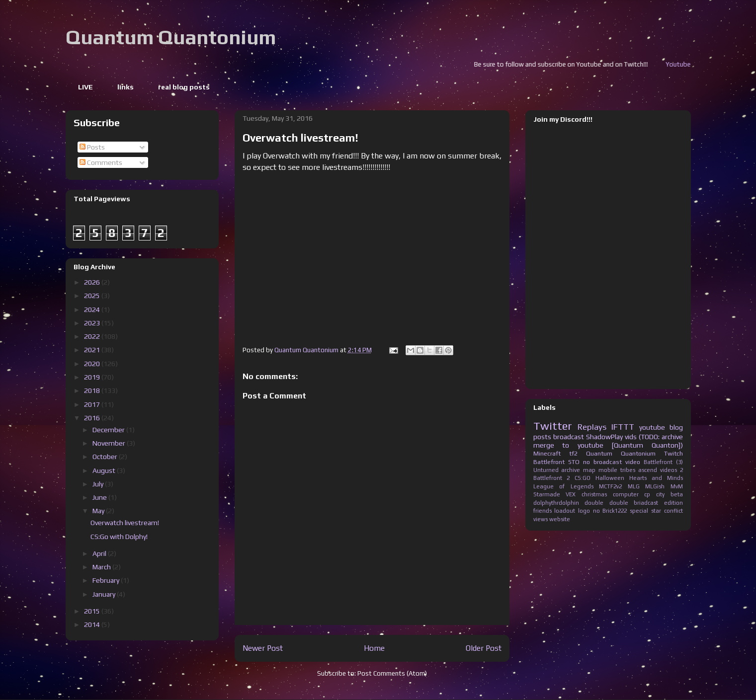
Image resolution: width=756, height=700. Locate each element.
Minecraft (547, 453)
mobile (608, 470)
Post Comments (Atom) (392, 673)
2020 (93, 364)
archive (571, 470)
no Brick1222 (610, 511)
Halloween (610, 478)
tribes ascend (639, 470)
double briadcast (634, 503)
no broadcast (602, 462)
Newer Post (263, 648)
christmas (594, 494)
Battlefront (549, 462)
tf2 (573, 453)
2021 (93, 350)
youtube (652, 427)
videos (669, 470)
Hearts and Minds (656, 478)
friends (543, 511)
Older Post (484, 648)
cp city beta (663, 494)
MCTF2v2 (610, 486)
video (633, 462)
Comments (101, 162)
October (106, 457)
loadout (565, 511)
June (100, 497)
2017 (93, 404)
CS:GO (583, 478)
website (560, 519)
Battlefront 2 (552, 478)
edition (673, 503)
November (110, 443)
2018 (93, 390)
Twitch (673, 453)
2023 (93, 323)
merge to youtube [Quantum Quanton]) (608, 445)
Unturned (546, 470)
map (589, 470)
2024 (93, 310)
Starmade (547, 494)
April (100, 553)
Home (374, 648)
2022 (93, 336)
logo (584, 511)
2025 (93, 296)
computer (626, 494)
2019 (93, 377)
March (102, 567)
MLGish (655, 486)
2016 (93, 418)
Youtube (687, 64)
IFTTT (623, 427)
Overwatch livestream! (125, 523)
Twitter (553, 426)
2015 (93, 611)
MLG (634, 486)
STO (574, 462)
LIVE (85, 87)
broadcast (569, 437)
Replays (592, 427)
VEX (571, 494)
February (107, 580)
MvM (677, 486)
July (99, 484)
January (105, 594)
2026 (93, 282)
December (109, 430)
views (541, 519)
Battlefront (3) (663, 462)
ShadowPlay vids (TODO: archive (634, 437)
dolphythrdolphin (556, 503)
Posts (92, 147)
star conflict (667, 511)
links (126, 87)
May (99, 511)
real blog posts (184, 87)
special (639, 511)
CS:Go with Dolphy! (119, 537)
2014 (93, 624)
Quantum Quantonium (171, 37)
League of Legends (563, 486)
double (594, 503)
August (105, 470)
